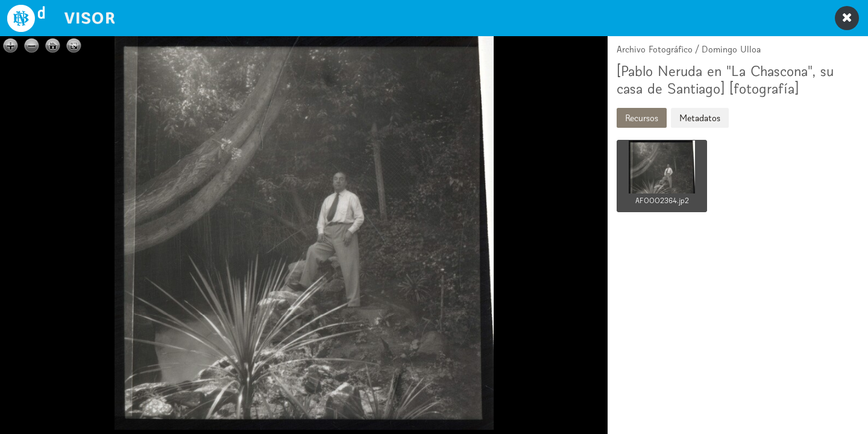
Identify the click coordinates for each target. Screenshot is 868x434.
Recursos (642, 118)
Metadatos (700, 118)
